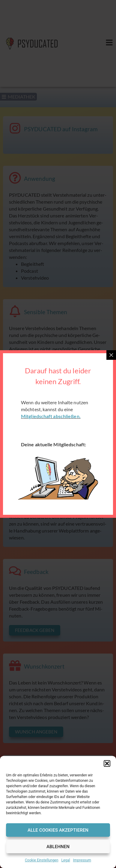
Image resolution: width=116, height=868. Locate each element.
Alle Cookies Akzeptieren (58, 830)
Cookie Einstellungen (42, 860)
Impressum (82, 860)
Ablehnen (58, 847)
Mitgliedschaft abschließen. (51, 416)
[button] (107, 763)
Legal (66, 860)
